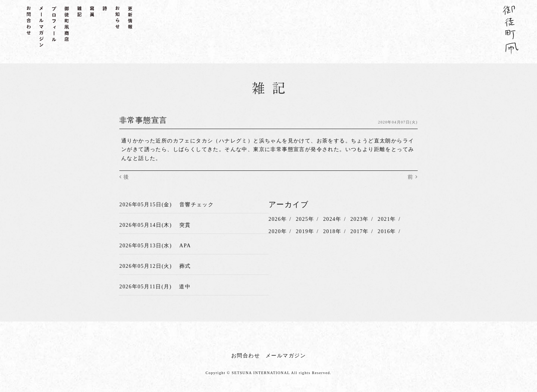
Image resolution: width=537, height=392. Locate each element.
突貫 (185, 225)
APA (185, 245)
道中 (185, 286)
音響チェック (197, 205)
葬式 (185, 266)
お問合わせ (246, 355)
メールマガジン (286, 355)
